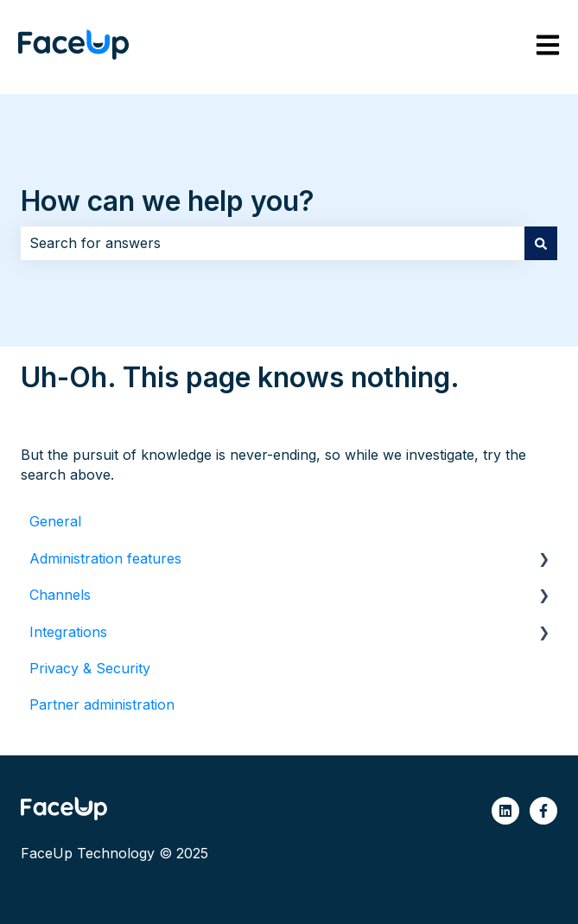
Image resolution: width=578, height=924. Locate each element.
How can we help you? (168, 201)
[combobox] (273, 243)
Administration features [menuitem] (105, 558)
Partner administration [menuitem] (102, 704)
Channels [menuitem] (60, 595)
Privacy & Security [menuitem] (90, 668)
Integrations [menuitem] (68, 632)
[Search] (541, 243)
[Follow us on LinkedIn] (505, 811)
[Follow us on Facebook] (543, 811)
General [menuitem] (55, 521)
